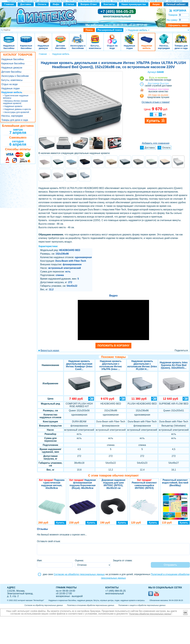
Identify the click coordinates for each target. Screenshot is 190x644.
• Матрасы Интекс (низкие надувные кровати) (15, 102)
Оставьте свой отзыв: (49, 541)
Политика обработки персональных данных (150, 614)
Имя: (40, 560)
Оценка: (79, 560)
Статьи (70, 4)
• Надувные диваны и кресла (17, 109)
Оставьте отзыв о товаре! (156, 102)
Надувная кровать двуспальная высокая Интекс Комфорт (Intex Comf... (79, 365)
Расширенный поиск (110, 30)
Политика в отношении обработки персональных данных (91, 605)
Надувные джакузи (43, 37)
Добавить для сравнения (156, 143)
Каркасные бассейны (26, 37)
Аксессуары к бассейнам (78, 37)
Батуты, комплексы (95, 37)
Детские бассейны (61, 37)
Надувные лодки (129, 37)
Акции (156, 4)
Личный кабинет (176, 4)
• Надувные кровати (13, 106)
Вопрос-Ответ (89, 4)
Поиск (89, 30)
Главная (9, 4)
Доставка (26, 4)
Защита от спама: (123, 560)
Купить (60, 523)
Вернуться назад (50, 350)
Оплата (42, 4)
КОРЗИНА (179, 11)
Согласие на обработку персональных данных (79, 574)
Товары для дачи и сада (181, 37)
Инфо (56, 4)
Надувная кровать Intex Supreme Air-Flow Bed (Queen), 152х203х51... (174, 365)
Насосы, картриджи (164, 37)
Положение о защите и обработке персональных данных (142, 605)
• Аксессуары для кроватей (16, 112)
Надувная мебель (147, 37)
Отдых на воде (112, 37)
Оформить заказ (178, 25)
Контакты (109, 4)
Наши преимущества (134, 4)
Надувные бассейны (9, 37)
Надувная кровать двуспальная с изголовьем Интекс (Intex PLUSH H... (142, 365)
